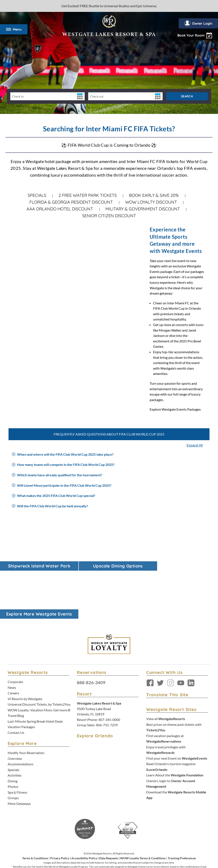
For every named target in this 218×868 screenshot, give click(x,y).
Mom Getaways (19, 748)
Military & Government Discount (143, 209)
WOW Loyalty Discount (151, 202)
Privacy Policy (60, 802)
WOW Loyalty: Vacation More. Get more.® (39, 657)
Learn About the (175, 721)
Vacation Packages (21, 674)
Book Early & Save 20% (154, 195)
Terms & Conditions (35, 802)
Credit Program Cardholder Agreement (125, 844)
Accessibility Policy (84, 802)
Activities (15, 721)
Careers (13, 641)
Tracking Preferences (182, 802)
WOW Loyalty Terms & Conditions (143, 802)
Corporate (15, 630)
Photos (13, 732)
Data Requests (109, 802)
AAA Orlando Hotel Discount (60, 209)
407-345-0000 (109, 668)
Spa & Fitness (17, 737)
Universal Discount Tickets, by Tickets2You (39, 652)
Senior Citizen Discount (109, 216)
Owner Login (198, 23)
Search (187, 96)
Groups (13, 742)
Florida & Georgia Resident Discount (71, 202)
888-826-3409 (91, 631)
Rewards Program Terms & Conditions (80, 844)
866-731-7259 (107, 673)
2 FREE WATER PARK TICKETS (88, 195)
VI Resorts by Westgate (25, 646)
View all (166, 667)
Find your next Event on (177, 705)
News (12, 635)
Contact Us (16, 679)
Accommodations (21, 710)
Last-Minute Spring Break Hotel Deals (35, 668)
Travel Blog (16, 663)
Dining (13, 726)
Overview (15, 704)
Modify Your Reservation (26, 699)
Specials (37, 195)
